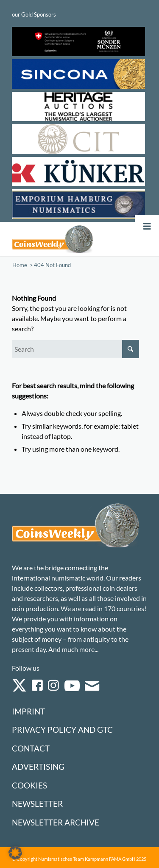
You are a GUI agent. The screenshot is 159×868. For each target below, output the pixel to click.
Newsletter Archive (56, 822)
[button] (15, 853)
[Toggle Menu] (147, 226)
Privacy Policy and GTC (62, 730)
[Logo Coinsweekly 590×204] (52, 239)
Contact (31, 748)
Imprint (28, 711)
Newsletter (37, 804)
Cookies (29, 785)
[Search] (75, 349)
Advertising (38, 767)
